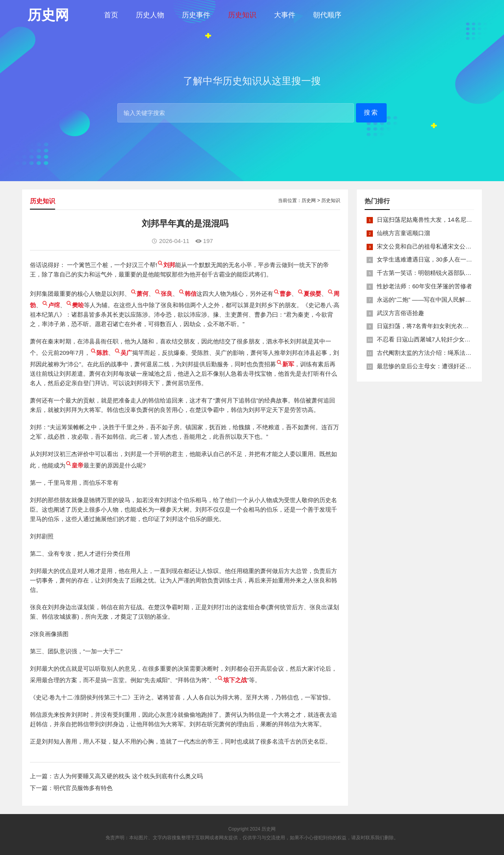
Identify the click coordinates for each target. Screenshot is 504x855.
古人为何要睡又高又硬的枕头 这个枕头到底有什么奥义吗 (128, 776)
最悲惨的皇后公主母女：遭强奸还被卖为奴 (433, 366)
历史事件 (196, 15)
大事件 (285, 15)
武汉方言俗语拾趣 (400, 313)
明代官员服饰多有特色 (83, 788)
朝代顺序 (327, 15)
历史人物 (150, 15)
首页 (111, 15)
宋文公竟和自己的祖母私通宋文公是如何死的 (436, 246)
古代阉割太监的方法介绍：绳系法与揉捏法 (433, 353)
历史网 (309, 200)
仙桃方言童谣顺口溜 (403, 233)
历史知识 (242, 15)
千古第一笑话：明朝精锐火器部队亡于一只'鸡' (437, 273)
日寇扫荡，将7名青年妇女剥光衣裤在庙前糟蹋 (437, 326)
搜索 (371, 112)
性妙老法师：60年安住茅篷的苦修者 (424, 286)
